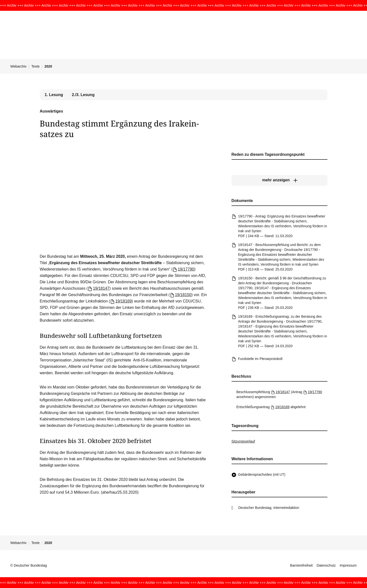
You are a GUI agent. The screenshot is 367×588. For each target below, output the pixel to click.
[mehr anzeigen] (279, 180)
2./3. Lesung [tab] (83, 95)
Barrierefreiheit (301, 565)
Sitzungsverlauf (243, 441)
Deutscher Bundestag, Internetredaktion (269, 508)
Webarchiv (18, 66)
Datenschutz (326, 565)
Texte (36, 66)
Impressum (348, 565)
